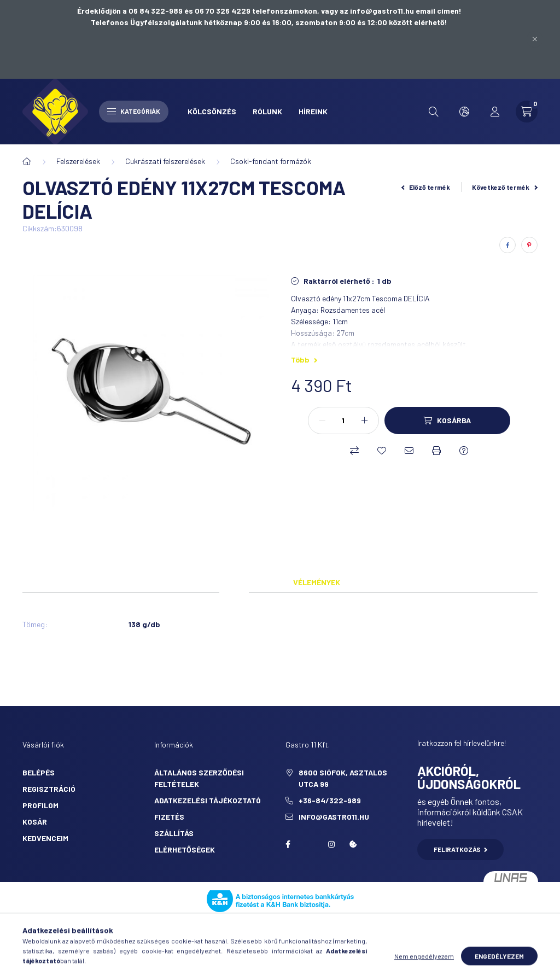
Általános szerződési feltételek (199, 778)
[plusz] (365, 421)
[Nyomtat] (436, 451)
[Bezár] (535, 39)
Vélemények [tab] (317, 582)
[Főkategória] (27, 161)
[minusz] (322, 421)
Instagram (331, 844)
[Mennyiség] (343, 421)
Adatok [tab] (234, 582)
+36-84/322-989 (330, 800)
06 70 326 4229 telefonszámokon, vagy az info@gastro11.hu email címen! (328, 11)
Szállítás (174, 833)
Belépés (39, 772)
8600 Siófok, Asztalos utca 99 (343, 778)
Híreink (313, 111)
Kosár (35, 822)
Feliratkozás (461, 849)
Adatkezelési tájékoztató (208, 800)
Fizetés (169, 817)
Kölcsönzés (212, 111)
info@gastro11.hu (334, 817)
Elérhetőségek (185, 850)
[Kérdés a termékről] (464, 451)
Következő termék (505, 187)
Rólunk (267, 111)
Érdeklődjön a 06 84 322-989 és (136, 11)
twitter (310, 844)
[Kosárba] (447, 421)
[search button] (434, 112)
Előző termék (426, 187)
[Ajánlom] (409, 451)
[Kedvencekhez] (382, 451)
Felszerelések (78, 161)
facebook (288, 844)
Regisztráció (49, 789)
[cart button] (527, 112)
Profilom (40, 805)
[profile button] (495, 112)
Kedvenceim (45, 838)
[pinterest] (529, 245)
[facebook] (507, 245)
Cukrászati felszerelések (165, 161)
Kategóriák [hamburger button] (134, 111)
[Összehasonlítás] (354, 451)
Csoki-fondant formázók (271, 161)
